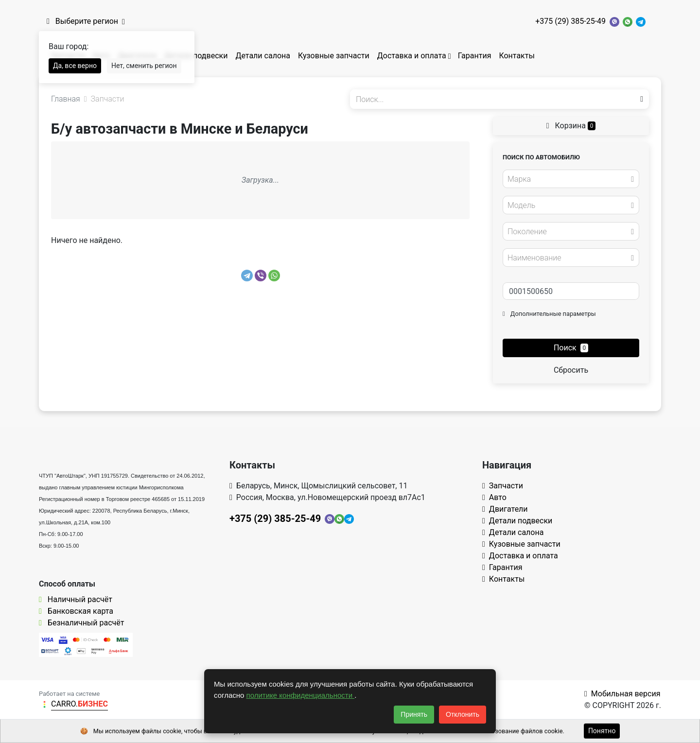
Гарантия (475, 56)
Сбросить (571, 370)
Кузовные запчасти (334, 56)
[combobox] (571, 179)
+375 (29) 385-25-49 (570, 21)
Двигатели (505, 509)
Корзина (571, 126)
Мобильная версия (622, 694)
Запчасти (503, 486)
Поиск (571, 348)
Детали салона (263, 56)
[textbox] (568, 179)
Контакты (516, 56)
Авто (494, 497)
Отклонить (463, 714)
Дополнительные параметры (549, 314)
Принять (414, 714)
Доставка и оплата (412, 56)
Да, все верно (75, 66)
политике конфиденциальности (301, 695)
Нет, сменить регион (144, 66)
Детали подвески (196, 56)
